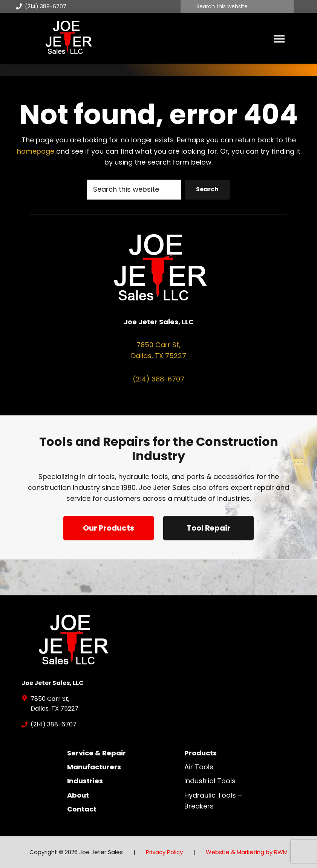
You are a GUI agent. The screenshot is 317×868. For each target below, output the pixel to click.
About (78, 795)
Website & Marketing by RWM (247, 852)
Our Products (109, 528)
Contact (82, 809)
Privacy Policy (164, 852)
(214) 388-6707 (41, 6)
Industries (85, 781)
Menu (279, 38)
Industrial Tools (210, 781)
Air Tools (199, 767)
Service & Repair (96, 753)
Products (201, 753)
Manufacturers (94, 767)
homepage (36, 151)
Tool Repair (209, 528)
